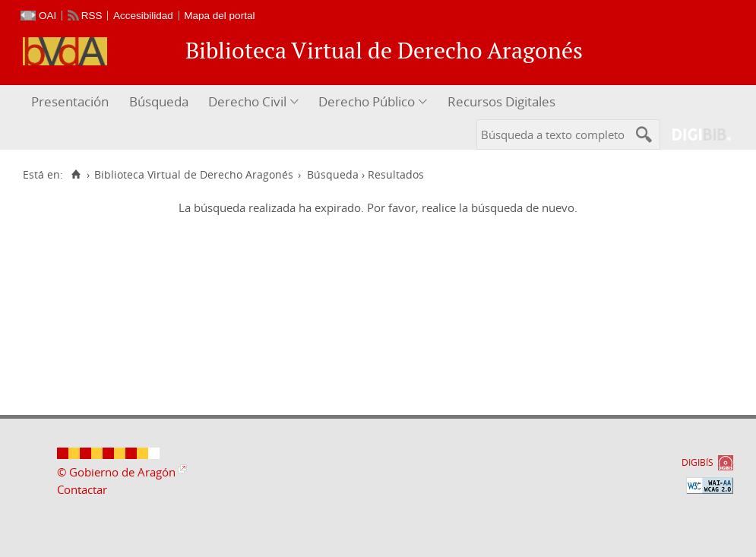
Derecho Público (367, 101)
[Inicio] (76, 175)
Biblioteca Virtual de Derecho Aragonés (194, 175)
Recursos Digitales (501, 101)
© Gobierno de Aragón (116, 472)
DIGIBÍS (697, 462)
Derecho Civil (247, 101)
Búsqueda (159, 101)
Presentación (70, 101)
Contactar (82, 489)
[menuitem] (72, 102)
